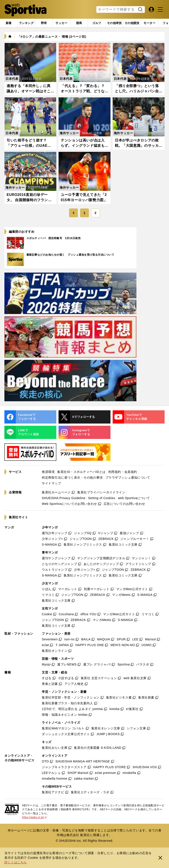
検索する (140, 10)
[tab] (44, 23)
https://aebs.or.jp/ (35, 817)
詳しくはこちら (16, 862)
